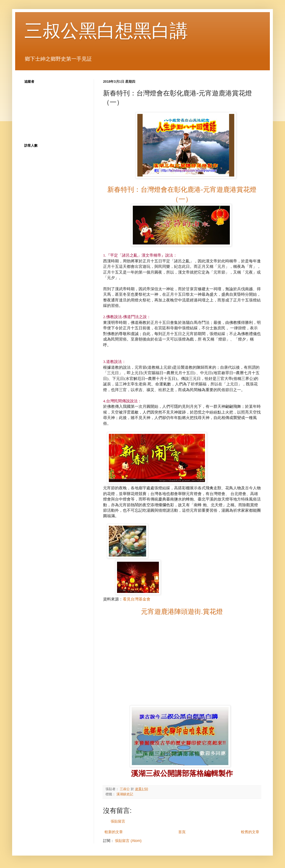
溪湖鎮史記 (125, 794)
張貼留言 (118, 821)
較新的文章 (114, 832)
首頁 (182, 832)
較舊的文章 (250, 832)
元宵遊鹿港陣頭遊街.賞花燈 (182, 612)
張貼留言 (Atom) (128, 841)
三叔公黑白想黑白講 (106, 31)
